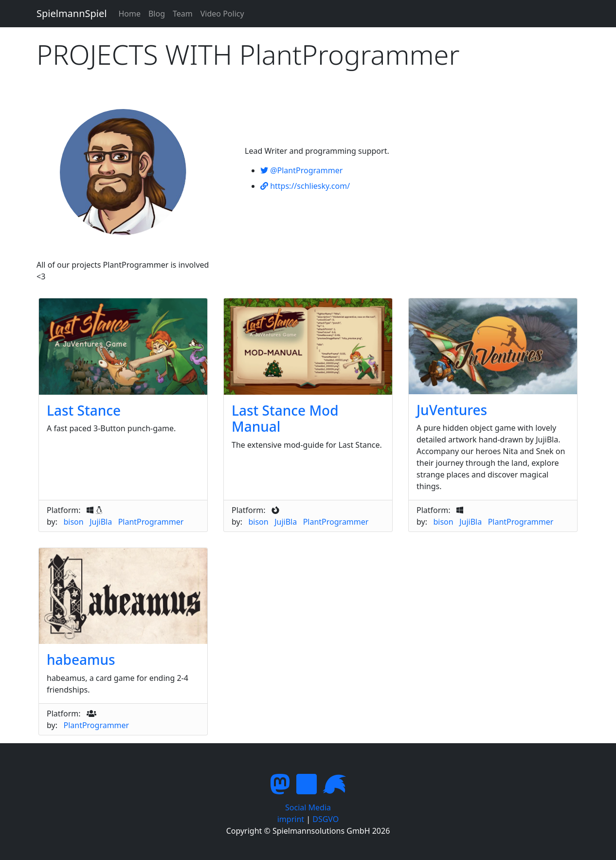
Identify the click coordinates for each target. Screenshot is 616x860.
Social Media (308, 807)
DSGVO (326, 819)
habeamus (81, 659)
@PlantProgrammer (301, 170)
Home (129, 14)
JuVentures (452, 410)
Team (183, 14)
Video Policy (222, 14)
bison (73, 522)
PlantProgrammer (151, 522)
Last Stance (84, 410)
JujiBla (101, 522)
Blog (157, 14)
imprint (291, 819)
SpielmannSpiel (72, 13)
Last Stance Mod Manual (285, 419)
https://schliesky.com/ (305, 186)
